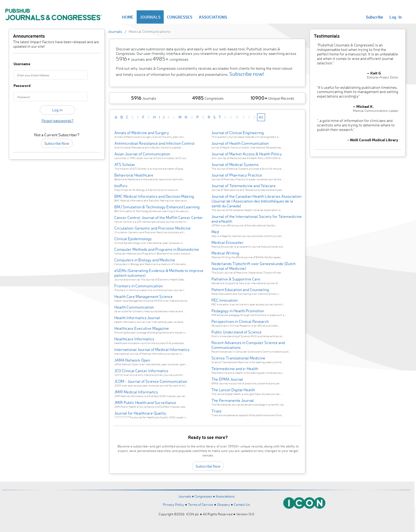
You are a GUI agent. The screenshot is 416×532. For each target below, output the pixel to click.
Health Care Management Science (144, 296)
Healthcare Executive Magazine (142, 328)
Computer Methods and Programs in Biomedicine (157, 249)
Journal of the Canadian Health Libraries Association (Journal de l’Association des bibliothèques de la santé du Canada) (256, 201)
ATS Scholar (125, 164)
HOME (128, 17)
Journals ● (187, 496)
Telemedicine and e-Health (235, 369)
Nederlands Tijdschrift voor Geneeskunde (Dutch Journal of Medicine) (254, 266)
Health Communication (134, 307)
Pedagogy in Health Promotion (238, 311)
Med (215, 232)
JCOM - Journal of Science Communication (151, 381)
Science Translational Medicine (238, 358)
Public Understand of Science (237, 332)
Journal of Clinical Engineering (238, 133)
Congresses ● (205, 496)
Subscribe (374, 17)
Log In (396, 17)
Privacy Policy (174, 504)
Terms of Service (201, 504)
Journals (115, 31)
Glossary (224, 504)
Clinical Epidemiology (133, 239)
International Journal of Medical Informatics (152, 349)
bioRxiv (121, 186)
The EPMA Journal (227, 379)
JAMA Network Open (132, 360)
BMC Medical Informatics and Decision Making (154, 196)
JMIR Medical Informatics (136, 392)
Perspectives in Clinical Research (240, 321)
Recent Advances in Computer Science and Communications (248, 345)
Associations (225, 496)
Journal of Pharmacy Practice (237, 175)
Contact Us (242, 504)
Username (20, 64)
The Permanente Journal (233, 400)
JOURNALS (150, 17)
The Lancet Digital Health (233, 390)
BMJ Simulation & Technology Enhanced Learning (157, 207)
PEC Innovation (225, 300)
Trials (216, 411)
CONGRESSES (180, 17)
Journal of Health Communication (240, 143)
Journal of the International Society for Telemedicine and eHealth (257, 219)
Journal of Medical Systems (235, 164)
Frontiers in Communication (138, 286)
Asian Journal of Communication (142, 154)
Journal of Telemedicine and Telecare (244, 186)
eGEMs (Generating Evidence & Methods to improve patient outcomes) (159, 273)
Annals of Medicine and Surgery (142, 133)
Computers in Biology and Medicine (145, 260)
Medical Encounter (228, 242)
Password (20, 86)
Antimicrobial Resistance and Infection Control (154, 143)
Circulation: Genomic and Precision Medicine (153, 228)
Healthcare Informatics (134, 339)
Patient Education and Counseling (240, 290)
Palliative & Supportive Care (236, 279)
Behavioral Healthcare (134, 175)
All (261, 117)
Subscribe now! (247, 74)
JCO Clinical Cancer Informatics (141, 371)
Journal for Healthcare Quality (140, 413)
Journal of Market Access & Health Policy (247, 154)
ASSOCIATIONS (213, 17)
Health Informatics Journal (137, 318)
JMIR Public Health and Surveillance (145, 403)
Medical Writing (225, 253)
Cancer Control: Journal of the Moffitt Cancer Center (159, 217)
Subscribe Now (57, 143)
